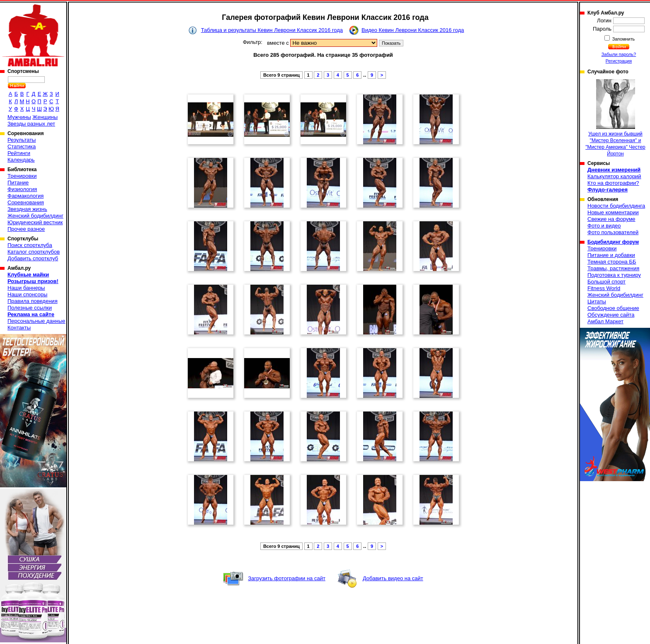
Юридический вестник (35, 222)
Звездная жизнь (27, 209)
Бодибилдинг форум (613, 242)
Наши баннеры (26, 288)
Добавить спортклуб (33, 258)
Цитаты (597, 301)
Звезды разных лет (31, 124)
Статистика (22, 146)
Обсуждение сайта (611, 315)
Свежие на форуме (611, 219)
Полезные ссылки (30, 308)
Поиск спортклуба (30, 245)
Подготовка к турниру (614, 275)
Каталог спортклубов (34, 252)
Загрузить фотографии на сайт (287, 578)
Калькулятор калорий (614, 176)
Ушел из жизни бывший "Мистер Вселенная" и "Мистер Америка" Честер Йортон (615, 118)
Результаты (22, 140)
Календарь (21, 160)
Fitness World (604, 288)
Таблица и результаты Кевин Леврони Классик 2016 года (272, 30)
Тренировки (22, 176)
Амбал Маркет (605, 321)
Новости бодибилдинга (616, 206)
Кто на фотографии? (613, 183)
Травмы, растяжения (613, 268)
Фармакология (25, 196)
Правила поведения (33, 301)
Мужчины (19, 117)
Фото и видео (604, 226)
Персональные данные (36, 321)
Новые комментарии (613, 212)
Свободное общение (613, 308)
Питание (18, 183)
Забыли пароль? (619, 54)
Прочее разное (26, 229)
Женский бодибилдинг (35, 216)
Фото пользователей (613, 232)
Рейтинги (19, 153)
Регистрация (619, 61)
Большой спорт (606, 282)
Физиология (22, 189)
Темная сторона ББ (612, 262)
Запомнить (623, 39)
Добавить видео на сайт (393, 578)
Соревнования (26, 202)
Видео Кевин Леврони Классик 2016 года (413, 30)
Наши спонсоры (27, 294)
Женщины (45, 117)
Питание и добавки (611, 255)
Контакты (19, 328)
